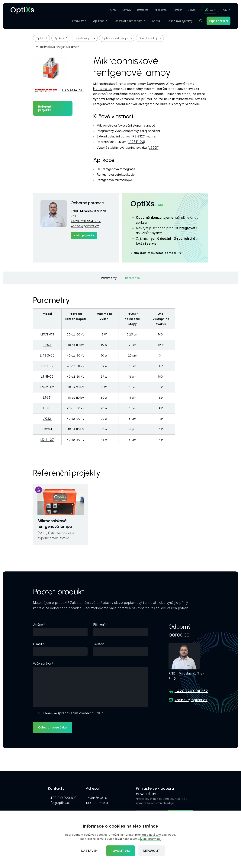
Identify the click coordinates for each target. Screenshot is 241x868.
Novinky (127, 10)
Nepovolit (151, 851)
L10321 (47, 419)
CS (225, 10)
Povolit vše (121, 851)
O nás (113, 10)
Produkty (79, 21)
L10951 (47, 429)
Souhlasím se (70, 713)
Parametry (109, 278)
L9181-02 (47, 366)
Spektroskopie (83, 38)
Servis (156, 21)
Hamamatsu (103, 89)
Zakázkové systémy (180, 21)
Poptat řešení (219, 21)
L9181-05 (47, 376)
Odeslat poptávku (53, 727)
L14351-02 (47, 355)
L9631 (154, 148)
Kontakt (177, 10)
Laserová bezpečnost (130, 21)
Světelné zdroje (149, 38)
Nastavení (90, 851)
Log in (210, 10)
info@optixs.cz (59, 803)
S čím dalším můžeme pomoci (156, 253)
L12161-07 (47, 440)
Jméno (38, 624)
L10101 (47, 408)
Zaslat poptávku (84, 235)
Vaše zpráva (42, 663)
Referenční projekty (46, 108)
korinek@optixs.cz (85, 226)
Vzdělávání (161, 10)
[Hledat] (201, 21)
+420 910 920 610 (62, 798)
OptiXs (40, 38)
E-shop (192, 10)
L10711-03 (136, 142)
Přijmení (99, 624)
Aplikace (100, 21)
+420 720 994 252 (86, 221)
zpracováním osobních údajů (80, 713)
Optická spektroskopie (116, 38)
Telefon (99, 644)
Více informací (151, 839)
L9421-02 (47, 387)
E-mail (37, 644)
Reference (143, 10)
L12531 (47, 345)
